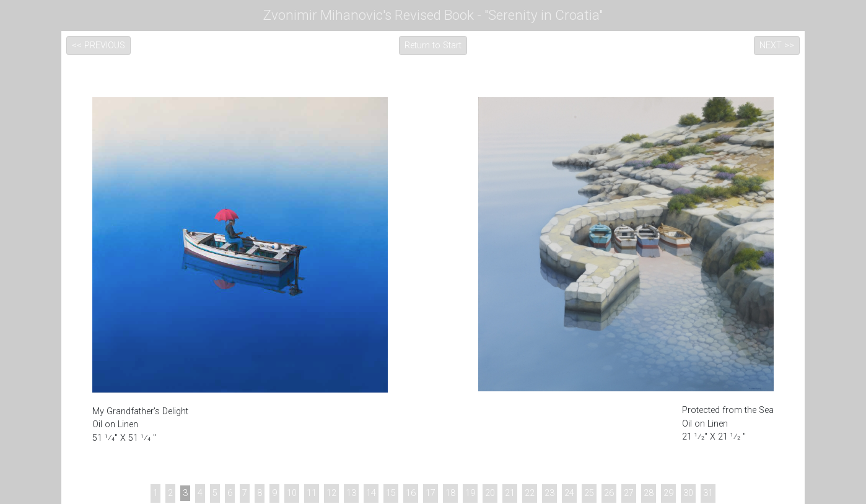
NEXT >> (777, 46)
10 (292, 493)
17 (431, 493)
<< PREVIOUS (98, 46)
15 (391, 493)
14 (371, 493)
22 (530, 493)
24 (569, 493)
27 (629, 493)
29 (668, 493)
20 (490, 493)
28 (649, 493)
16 (411, 493)
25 (589, 493)
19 (470, 493)
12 (331, 493)
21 (510, 493)
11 (312, 493)
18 (450, 493)
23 (549, 493)
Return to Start (433, 46)
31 (708, 493)
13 (351, 493)
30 (688, 493)
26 (609, 493)
